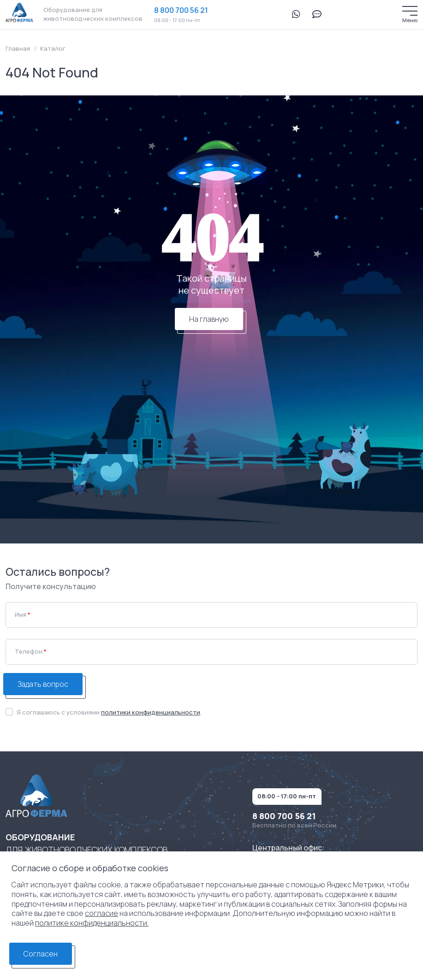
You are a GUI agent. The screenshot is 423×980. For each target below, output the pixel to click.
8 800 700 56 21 (181, 10)
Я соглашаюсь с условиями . (109, 712)
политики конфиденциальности (151, 712)
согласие (101, 913)
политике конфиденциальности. (92, 923)
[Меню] (410, 11)
